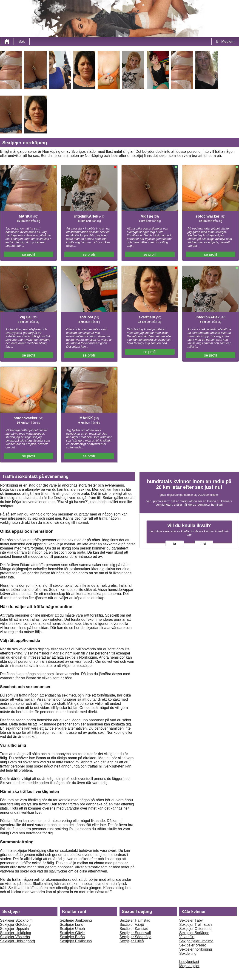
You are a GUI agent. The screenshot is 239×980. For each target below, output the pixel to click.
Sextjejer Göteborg (15, 925)
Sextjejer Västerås (15, 937)
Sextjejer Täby (191, 920)
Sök (22, 41)
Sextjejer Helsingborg (17, 941)
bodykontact (189, 962)
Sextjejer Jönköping (76, 920)
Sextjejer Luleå (132, 941)
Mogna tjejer (189, 966)
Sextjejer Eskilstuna (76, 941)
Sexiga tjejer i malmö (196, 941)
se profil (28, 254)
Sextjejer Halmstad (135, 920)
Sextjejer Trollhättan (195, 925)
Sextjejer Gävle (72, 933)
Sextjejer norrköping (196, 949)
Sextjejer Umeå (72, 929)
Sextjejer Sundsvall (135, 933)
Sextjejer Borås (72, 937)
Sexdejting (188, 953)
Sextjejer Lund (71, 925)
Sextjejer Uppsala (14, 929)
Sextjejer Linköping (16, 933)
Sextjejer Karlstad (134, 929)
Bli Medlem (225, 41)
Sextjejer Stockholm (16, 920)
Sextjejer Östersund (195, 929)
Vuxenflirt (187, 937)
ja (175, 544)
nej (204, 544)
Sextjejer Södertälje (135, 937)
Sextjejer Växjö (132, 925)
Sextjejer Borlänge (194, 933)
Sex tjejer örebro (193, 945)
